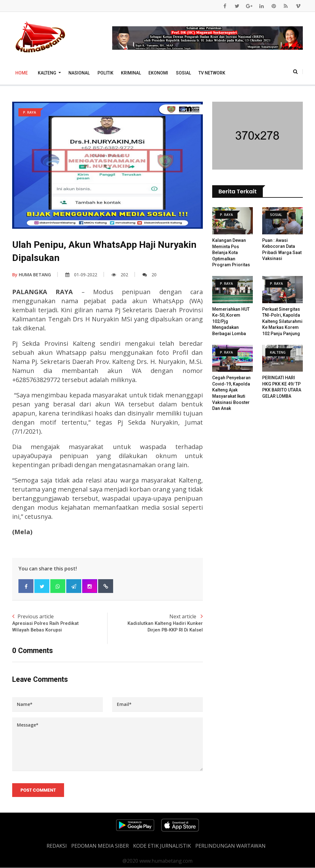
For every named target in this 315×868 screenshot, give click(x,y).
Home (22, 73)
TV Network (212, 73)
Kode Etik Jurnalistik (162, 846)
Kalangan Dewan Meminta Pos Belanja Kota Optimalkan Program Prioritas (231, 253)
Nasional (79, 73)
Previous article (60, 623)
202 (120, 275)
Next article (155, 623)
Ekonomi (158, 73)
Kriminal (131, 73)
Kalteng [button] (47, 73)
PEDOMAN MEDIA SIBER (100, 846)
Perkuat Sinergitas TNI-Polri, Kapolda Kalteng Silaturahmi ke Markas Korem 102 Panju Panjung (282, 321)
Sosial (183, 73)
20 (150, 275)
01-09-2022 (81, 275)
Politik (105, 73)
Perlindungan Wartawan (230, 846)
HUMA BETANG (32, 275)
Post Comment (38, 790)
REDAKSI (57, 846)
